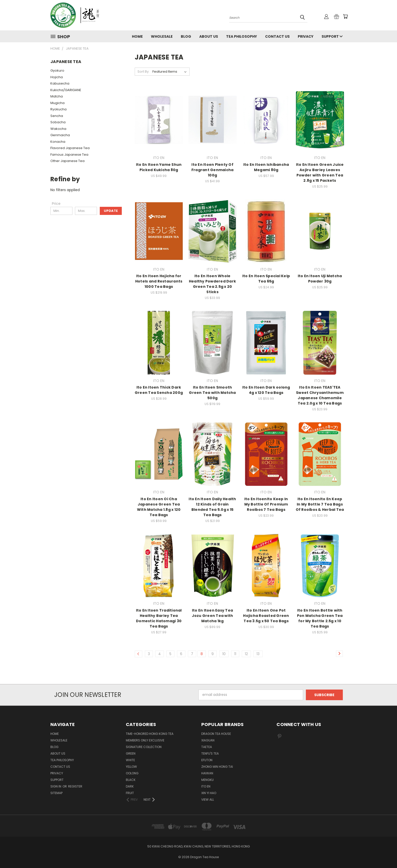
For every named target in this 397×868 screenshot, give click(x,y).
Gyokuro (57, 70)
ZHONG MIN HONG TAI (217, 767)
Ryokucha (58, 109)
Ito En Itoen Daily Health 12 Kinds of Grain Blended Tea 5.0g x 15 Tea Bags (212, 507)
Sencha (57, 116)
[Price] (56, 204)
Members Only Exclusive (145, 740)
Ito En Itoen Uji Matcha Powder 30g (320, 279)
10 (224, 654)
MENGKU (207, 780)
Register (75, 786)
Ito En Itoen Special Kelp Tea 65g (266, 279)
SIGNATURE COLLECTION (144, 747)
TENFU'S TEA (210, 753)
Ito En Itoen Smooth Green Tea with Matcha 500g (212, 393)
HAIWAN (207, 773)
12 (246, 654)
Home (137, 36)
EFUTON (207, 760)
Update (111, 211)
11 (235, 654)
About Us (209, 36)
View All (208, 800)
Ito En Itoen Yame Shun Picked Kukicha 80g (159, 167)
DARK (130, 786)
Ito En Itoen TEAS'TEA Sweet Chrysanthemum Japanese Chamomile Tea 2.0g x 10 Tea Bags (320, 395)
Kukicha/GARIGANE (66, 90)
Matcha (57, 96)
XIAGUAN (208, 740)
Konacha (58, 142)
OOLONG (132, 773)
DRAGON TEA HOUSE (216, 734)
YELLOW (131, 767)
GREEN (131, 753)
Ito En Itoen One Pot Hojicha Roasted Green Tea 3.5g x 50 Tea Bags (266, 616)
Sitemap (56, 793)
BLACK (131, 780)
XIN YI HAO (209, 793)
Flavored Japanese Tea (70, 148)
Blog (186, 36)
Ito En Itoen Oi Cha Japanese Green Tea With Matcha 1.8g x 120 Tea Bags (159, 507)
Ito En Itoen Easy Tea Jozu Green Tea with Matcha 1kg (213, 616)
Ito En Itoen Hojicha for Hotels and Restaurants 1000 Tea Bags (159, 281)
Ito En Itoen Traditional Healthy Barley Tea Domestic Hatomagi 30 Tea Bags (159, 618)
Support (332, 36)
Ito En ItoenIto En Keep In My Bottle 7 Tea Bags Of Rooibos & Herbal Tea (320, 504)
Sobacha (58, 122)
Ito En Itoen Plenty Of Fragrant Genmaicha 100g (213, 170)
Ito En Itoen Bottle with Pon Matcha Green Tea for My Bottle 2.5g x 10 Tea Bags (320, 618)
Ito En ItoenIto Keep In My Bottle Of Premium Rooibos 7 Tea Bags (266, 504)
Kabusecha (60, 83)
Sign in (56, 786)
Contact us (277, 36)
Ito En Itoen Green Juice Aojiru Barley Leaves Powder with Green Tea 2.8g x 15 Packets (320, 173)
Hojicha (57, 77)
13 (258, 654)
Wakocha (58, 129)
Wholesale (162, 36)
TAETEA (207, 747)
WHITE (130, 760)
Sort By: (143, 72)
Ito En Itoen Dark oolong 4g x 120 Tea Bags (266, 390)
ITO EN (206, 786)
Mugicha (57, 103)
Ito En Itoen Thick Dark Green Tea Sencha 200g (159, 390)
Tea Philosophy (242, 36)
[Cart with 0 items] (345, 16)
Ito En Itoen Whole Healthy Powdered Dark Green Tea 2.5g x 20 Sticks (212, 284)
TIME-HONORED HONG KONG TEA (150, 734)
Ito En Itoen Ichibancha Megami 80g (266, 167)
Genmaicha (60, 135)
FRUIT (130, 793)
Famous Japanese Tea (69, 155)
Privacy (306, 36)
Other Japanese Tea (67, 161)
